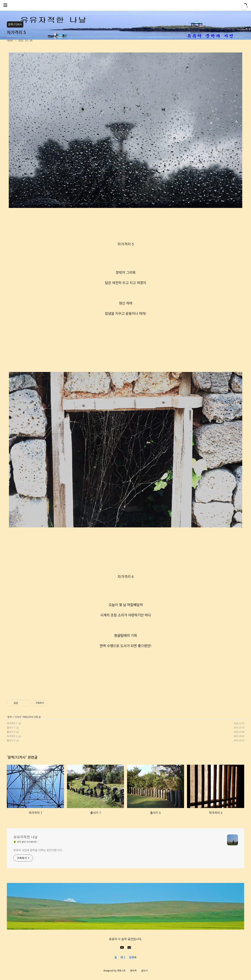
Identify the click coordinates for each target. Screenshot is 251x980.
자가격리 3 (12, 736)
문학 (10, 717)
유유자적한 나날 (25, 837)
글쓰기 (144, 970)
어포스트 (121, 970)
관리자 (133, 970)
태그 (123, 957)
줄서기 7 (11, 727)
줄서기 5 (11, 732)
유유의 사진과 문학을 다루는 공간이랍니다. (38, 850)
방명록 (133, 957)
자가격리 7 (12, 723)
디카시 (18, 717)
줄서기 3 (11, 740)
